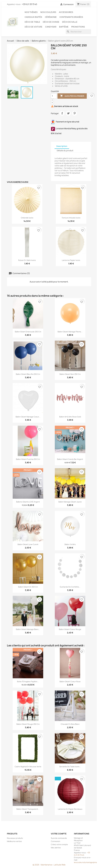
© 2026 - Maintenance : (43, 865)
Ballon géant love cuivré (28, 544)
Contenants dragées (71, 17)
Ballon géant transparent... (28, 809)
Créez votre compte (59, 844)
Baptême (64, 27)
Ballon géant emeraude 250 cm (28, 332)
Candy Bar (51, 27)
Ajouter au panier (72, 96)
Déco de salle (70, 22)
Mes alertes (56, 848)
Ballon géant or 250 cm (28, 587)
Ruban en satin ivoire (27, 260)
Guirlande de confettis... (70, 587)
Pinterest (75, 113)
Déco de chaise (51, 22)
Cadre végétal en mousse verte (28, 767)
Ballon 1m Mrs (70, 544)
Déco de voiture (34, 27)
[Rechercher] (78, 32)
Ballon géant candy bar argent (70, 459)
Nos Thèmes (31, 12)
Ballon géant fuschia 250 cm (28, 459)
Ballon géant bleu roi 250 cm (28, 374)
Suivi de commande (59, 838)
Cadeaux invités (33, 17)
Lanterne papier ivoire (71, 260)
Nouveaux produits (15, 838)
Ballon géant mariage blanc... (28, 629)
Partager (62, 113)
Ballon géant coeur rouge (70, 629)
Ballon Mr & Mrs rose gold (70, 417)
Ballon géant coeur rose (70, 682)
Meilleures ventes (14, 841)
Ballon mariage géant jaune (70, 502)
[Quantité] (54, 96)
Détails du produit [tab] (65, 151)
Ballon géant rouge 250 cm (28, 724)
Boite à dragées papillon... (28, 682)
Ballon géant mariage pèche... (70, 332)
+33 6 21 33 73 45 (29, 4)
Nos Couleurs (48, 12)
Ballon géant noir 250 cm (70, 374)
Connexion (56, 841)
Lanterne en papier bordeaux (70, 809)
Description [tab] (62, 146)
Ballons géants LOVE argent (28, 502)
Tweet (68, 113)
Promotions (78, 27)
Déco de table (32, 22)
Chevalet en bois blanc (70, 724)
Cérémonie (51, 17)
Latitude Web (60, 865)
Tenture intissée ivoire (71, 218)
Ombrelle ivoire (27, 218)
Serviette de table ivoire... (70, 767)
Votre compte (59, 834)
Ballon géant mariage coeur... (28, 417)
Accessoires (66, 12)
